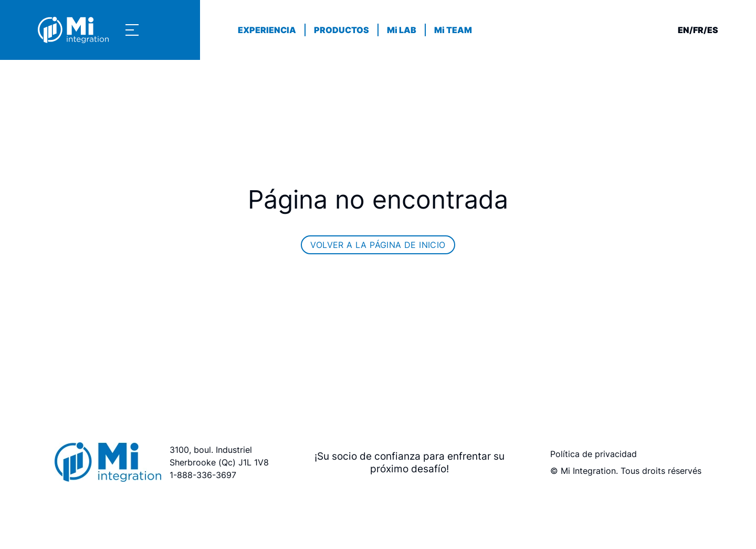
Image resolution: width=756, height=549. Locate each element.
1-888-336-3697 (203, 475)
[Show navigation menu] (132, 30)
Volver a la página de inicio (378, 245)
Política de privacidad (594, 454)
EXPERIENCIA (267, 30)
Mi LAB (402, 30)
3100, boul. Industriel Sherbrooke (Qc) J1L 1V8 (219, 456)
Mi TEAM (453, 30)
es (713, 30)
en (684, 30)
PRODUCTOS (342, 30)
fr (698, 30)
